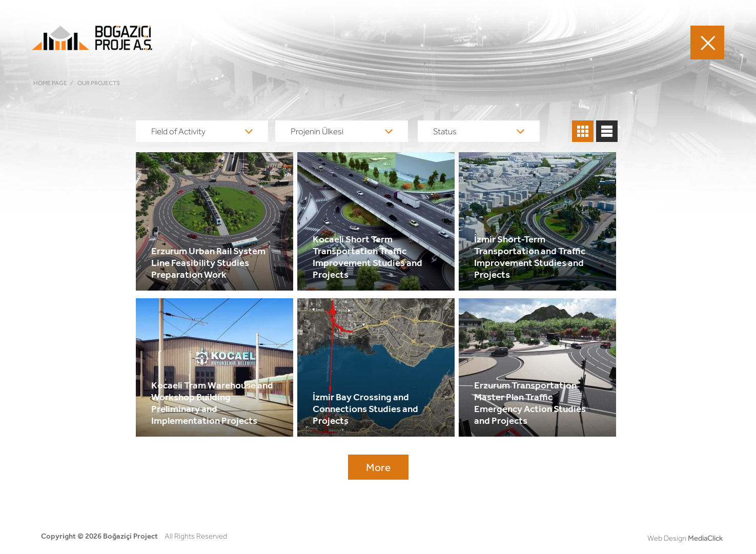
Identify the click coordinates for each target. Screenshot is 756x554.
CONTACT (599, 42)
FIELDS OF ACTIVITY (337, 42)
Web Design (667, 538)
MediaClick (705, 538)
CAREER (519, 42)
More (378, 467)
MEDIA (557, 42)
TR (650, 42)
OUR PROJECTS (415, 42)
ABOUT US (473, 42)
